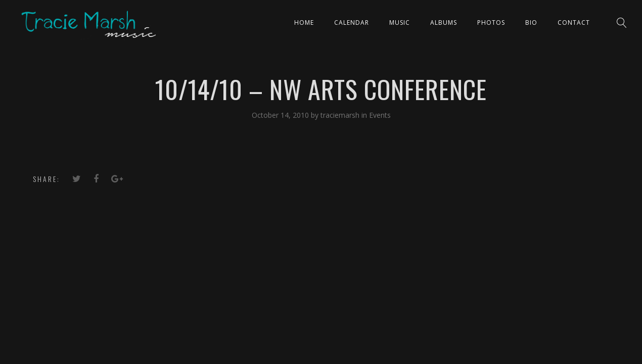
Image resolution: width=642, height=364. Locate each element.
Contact (574, 22)
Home (304, 22)
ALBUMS (444, 22)
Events (380, 115)
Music (400, 22)
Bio (531, 22)
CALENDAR (352, 22)
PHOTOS (491, 22)
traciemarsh (341, 115)
